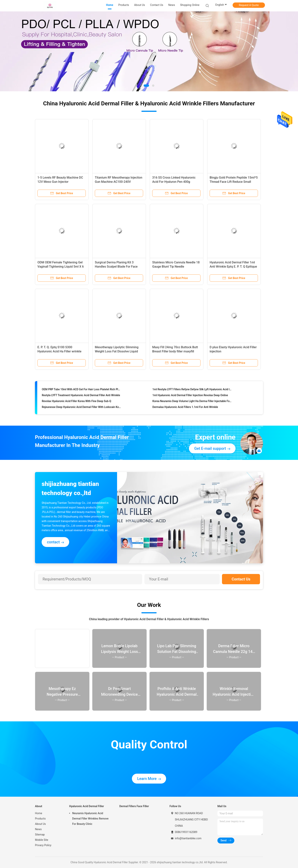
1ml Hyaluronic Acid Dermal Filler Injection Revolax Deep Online (190, 396)
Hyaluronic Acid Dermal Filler (87, 806)
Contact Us (241, 579)
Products (40, 819)
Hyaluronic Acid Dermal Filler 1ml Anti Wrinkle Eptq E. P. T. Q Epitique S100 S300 (233, 267)
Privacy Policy (43, 845)
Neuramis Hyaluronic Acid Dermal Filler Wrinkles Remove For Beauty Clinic (90, 819)
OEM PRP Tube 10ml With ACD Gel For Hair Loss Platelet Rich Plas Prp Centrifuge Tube (81, 390)
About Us (40, 824)
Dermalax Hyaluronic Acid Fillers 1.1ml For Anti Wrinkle (185, 408)
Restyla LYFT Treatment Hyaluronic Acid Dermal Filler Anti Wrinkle (81, 396)
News (38, 829)
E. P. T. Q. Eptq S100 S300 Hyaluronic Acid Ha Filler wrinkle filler (59, 351)
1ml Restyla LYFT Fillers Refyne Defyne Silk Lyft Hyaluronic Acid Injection (192, 390)
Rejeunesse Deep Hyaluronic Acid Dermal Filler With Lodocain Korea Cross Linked (81, 408)
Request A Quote (249, 5)
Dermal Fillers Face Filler (134, 806)
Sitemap (40, 835)
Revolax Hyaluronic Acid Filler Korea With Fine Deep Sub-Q (76, 402)
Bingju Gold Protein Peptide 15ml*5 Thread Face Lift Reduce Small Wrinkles (234, 182)
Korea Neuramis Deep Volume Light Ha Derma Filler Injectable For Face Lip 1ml (192, 402)
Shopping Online (190, 5)
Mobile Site (42, 840)
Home (39, 813)
